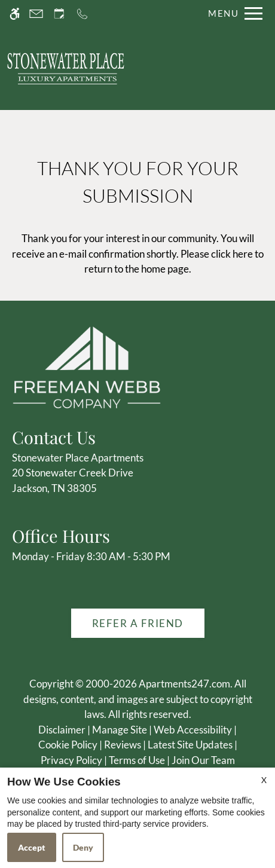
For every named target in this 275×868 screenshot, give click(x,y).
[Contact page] (36, 13)
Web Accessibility (193, 730)
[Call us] (82, 13)
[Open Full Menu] (232, 13)
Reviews (123, 745)
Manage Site (120, 730)
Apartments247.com (184, 684)
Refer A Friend (138, 623)
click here (232, 254)
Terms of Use (137, 760)
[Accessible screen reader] (15, 13)
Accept (32, 847)
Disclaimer (62, 730)
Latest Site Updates (190, 745)
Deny (83, 847)
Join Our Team (203, 760)
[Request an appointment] (59, 13)
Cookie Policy (68, 745)
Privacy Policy (71, 760)
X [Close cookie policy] (264, 780)
